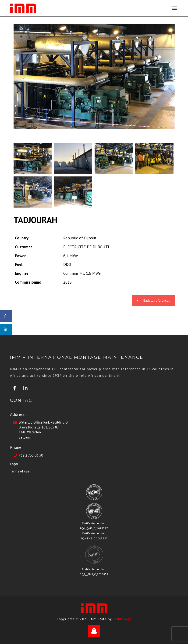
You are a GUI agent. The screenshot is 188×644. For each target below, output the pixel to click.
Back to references (153, 300)
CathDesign (122, 619)
